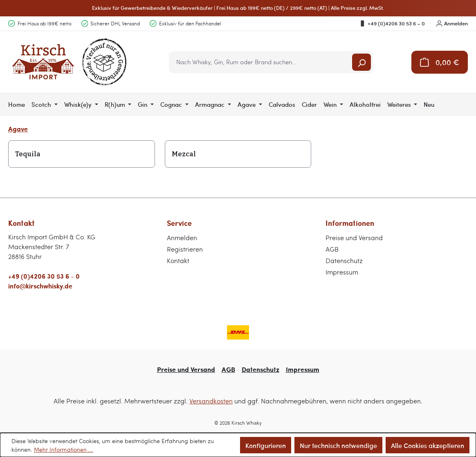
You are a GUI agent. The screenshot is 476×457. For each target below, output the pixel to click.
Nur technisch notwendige (338, 445)
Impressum (342, 272)
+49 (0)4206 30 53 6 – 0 (392, 23)
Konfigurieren (266, 445)
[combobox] (261, 62)
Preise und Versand (354, 238)
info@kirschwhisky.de (40, 286)
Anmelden (452, 23)
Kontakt (178, 260)
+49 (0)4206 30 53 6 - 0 (44, 276)
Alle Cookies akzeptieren (428, 445)
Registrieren (185, 249)
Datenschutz (344, 260)
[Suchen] (361, 62)
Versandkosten (211, 401)
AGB (332, 249)
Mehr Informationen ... (64, 449)
